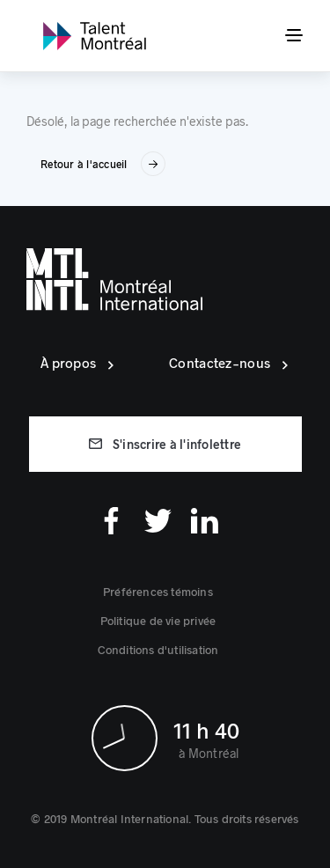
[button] (158, 591)
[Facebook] (111, 521)
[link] (95, 36)
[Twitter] (158, 521)
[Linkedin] (205, 521)
